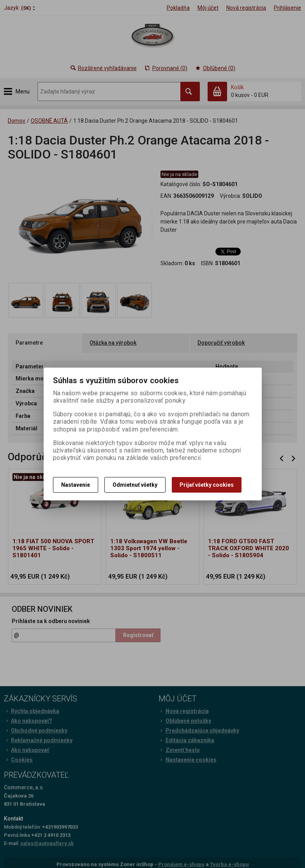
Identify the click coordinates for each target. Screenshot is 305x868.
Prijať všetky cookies (207, 485)
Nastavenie (76, 485)
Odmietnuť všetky (135, 485)
